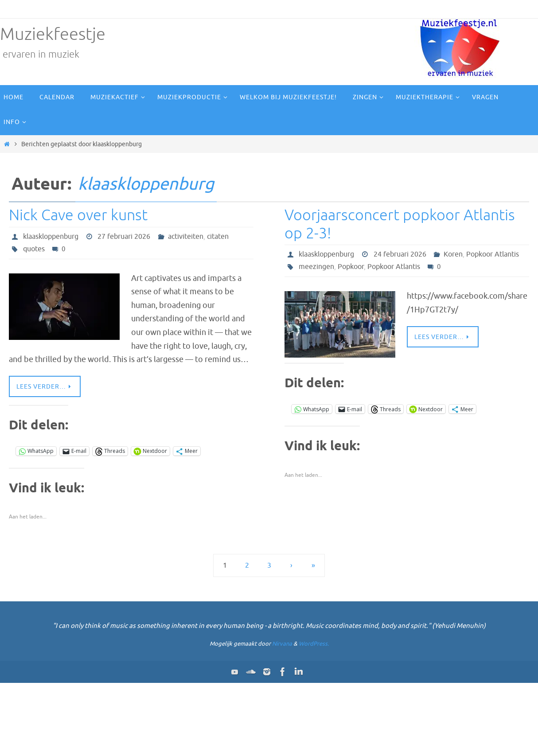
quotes (34, 249)
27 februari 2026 (124, 237)
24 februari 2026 (400, 254)
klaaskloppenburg (146, 184)
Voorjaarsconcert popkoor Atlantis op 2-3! (400, 224)
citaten (218, 237)
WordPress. (314, 644)
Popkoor (351, 267)
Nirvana (282, 644)
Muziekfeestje (53, 34)
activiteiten (186, 237)
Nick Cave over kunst (78, 215)
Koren (453, 254)
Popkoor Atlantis (493, 254)
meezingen (316, 267)
